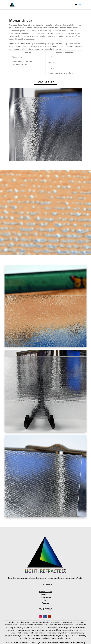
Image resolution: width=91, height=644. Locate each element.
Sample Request (46, 592)
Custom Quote (45, 597)
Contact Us (45, 595)
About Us (45, 603)
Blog (45, 600)
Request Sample (45, 82)
